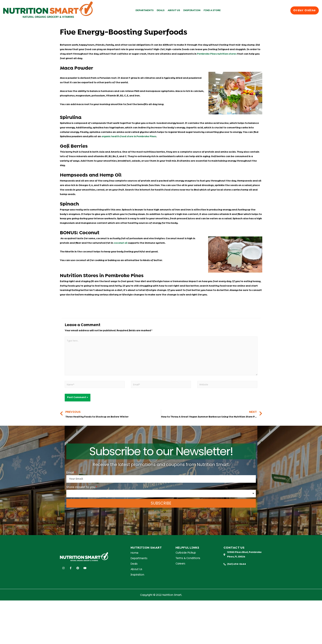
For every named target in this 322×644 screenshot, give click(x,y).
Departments (145, 10)
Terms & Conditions (188, 559)
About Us (174, 10)
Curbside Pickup (186, 554)
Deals (161, 10)
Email (70, 473)
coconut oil (121, 243)
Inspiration (192, 10)
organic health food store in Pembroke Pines (130, 137)
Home (135, 554)
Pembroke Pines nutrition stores (217, 54)
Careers (180, 565)
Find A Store (212, 10)
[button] (304, 11)
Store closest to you (81, 488)
